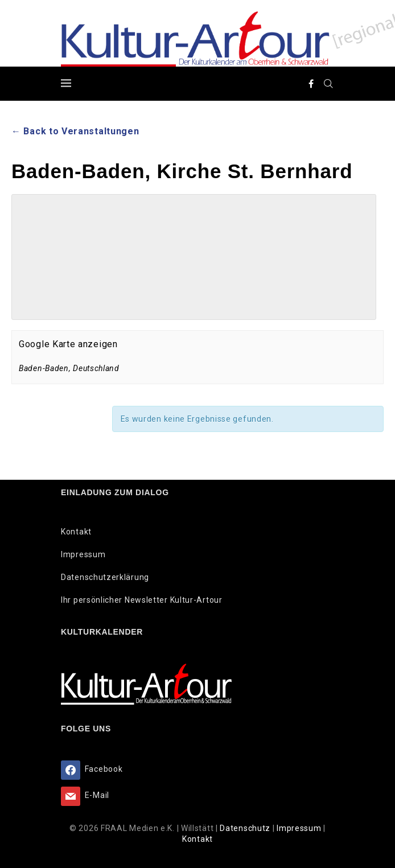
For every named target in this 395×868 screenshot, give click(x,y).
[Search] (328, 84)
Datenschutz (246, 828)
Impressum (83, 554)
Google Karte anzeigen (68, 344)
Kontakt (76, 532)
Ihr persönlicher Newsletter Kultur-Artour (142, 600)
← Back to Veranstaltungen (75, 131)
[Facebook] (311, 84)
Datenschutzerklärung (105, 577)
